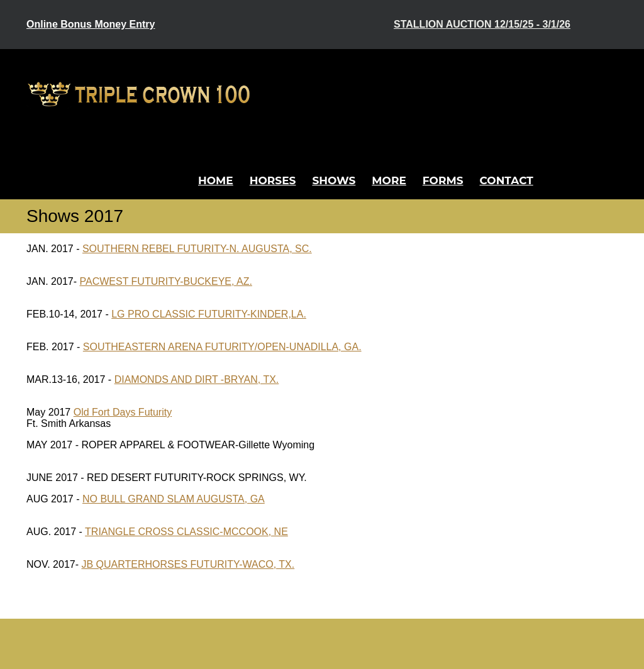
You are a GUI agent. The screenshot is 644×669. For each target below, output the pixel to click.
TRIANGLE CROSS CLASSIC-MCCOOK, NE (186, 532)
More (389, 180)
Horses (273, 180)
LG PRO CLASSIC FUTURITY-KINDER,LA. (209, 314)
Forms (443, 180)
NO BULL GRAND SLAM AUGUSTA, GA (174, 499)
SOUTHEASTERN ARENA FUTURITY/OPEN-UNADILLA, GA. (222, 347)
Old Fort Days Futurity (123, 412)
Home (216, 180)
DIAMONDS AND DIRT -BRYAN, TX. (197, 379)
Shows (334, 180)
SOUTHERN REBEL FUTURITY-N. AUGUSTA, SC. (197, 249)
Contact (507, 180)
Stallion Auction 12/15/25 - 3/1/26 (482, 24)
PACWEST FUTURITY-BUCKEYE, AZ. (165, 281)
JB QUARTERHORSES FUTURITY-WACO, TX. (188, 564)
